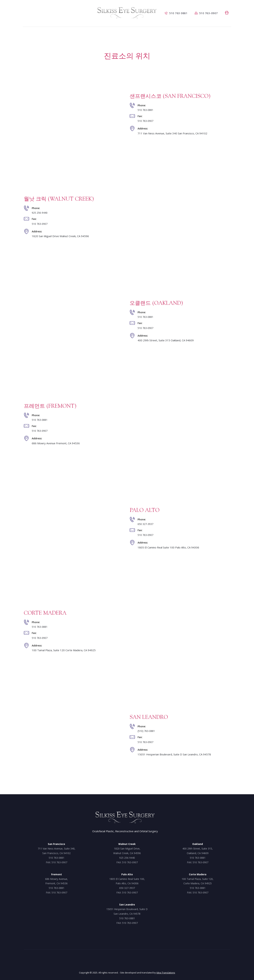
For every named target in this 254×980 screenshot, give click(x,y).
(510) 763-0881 (147, 731)
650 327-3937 (146, 524)
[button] (227, 13)
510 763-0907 (146, 121)
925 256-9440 (41, 213)
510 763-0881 (146, 110)
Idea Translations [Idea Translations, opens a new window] (166, 973)
